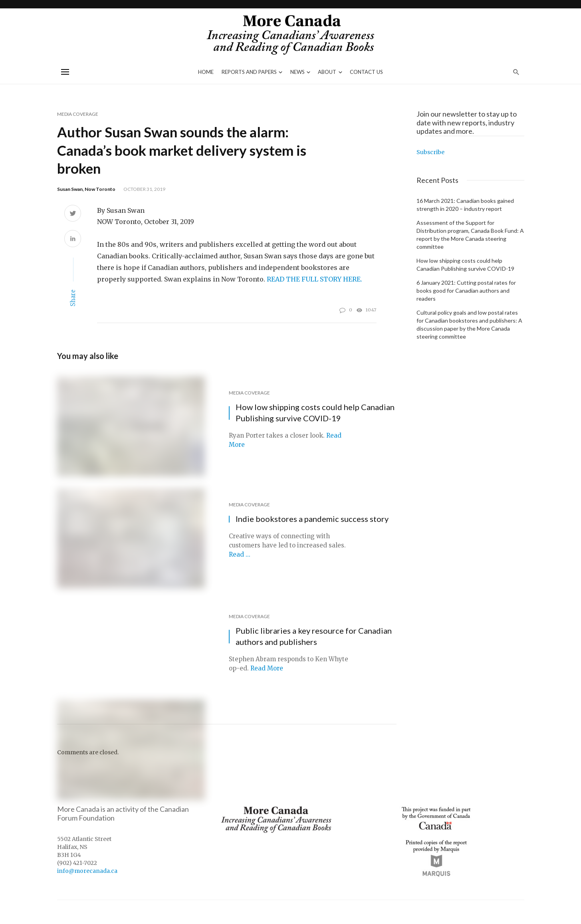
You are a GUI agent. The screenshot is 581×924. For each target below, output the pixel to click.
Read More (267, 668)
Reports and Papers (249, 72)
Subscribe (430, 152)
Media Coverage (78, 114)
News (297, 72)
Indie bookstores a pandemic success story (312, 519)
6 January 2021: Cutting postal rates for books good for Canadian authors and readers (466, 290)
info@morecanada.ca (87, 871)
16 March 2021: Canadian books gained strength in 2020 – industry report (465, 205)
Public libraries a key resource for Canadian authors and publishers (314, 636)
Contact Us (366, 72)
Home (206, 72)
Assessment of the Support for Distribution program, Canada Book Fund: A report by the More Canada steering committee (470, 235)
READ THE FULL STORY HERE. (314, 279)
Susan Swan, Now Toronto (86, 189)
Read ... (240, 554)
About (327, 72)
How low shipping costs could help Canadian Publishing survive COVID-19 (315, 412)
